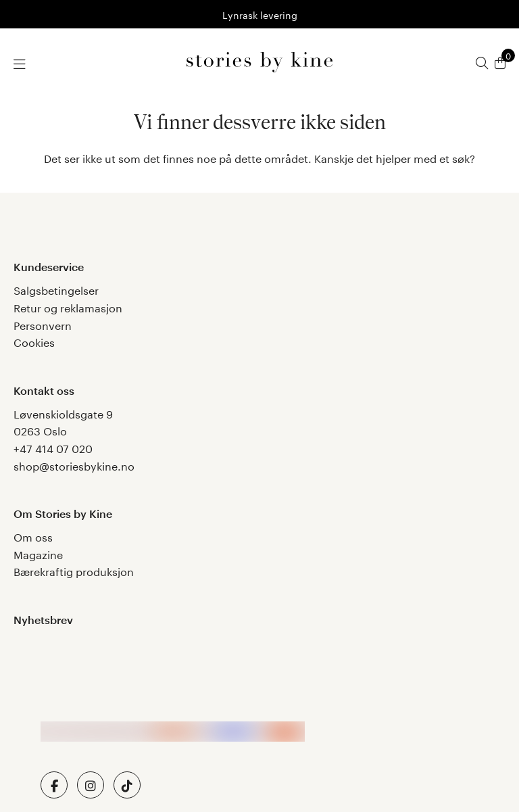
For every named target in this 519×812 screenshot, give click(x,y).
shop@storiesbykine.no (74, 465)
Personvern (43, 324)
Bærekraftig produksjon (74, 570)
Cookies (34, 341)
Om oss (33, 536)
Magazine (38, 553)
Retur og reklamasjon (68, 307)
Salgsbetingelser (56, 289)
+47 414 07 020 (53, 447)
